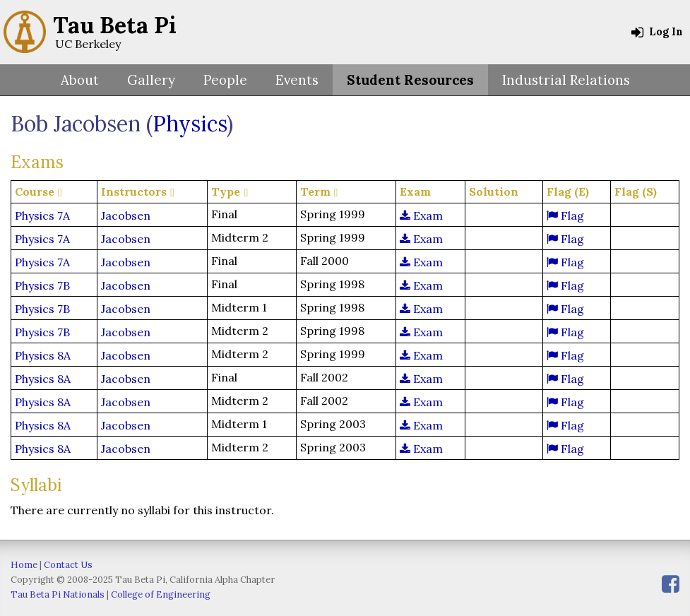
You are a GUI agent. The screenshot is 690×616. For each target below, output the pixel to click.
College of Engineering (161, 594)
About (80, 80)
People (225, 80)
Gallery (151, 80)
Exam (421, 215)
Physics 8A (43, 355)
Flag (565, 215)
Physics (190, 124)
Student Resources (410, 80)
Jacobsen (126, 215)
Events (297, 80)
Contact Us (68, 565)
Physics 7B (42, 285)
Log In (657, 32)
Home (24, 565)
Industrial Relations (566, 80)
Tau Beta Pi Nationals (58, 594)
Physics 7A (42, 215)
